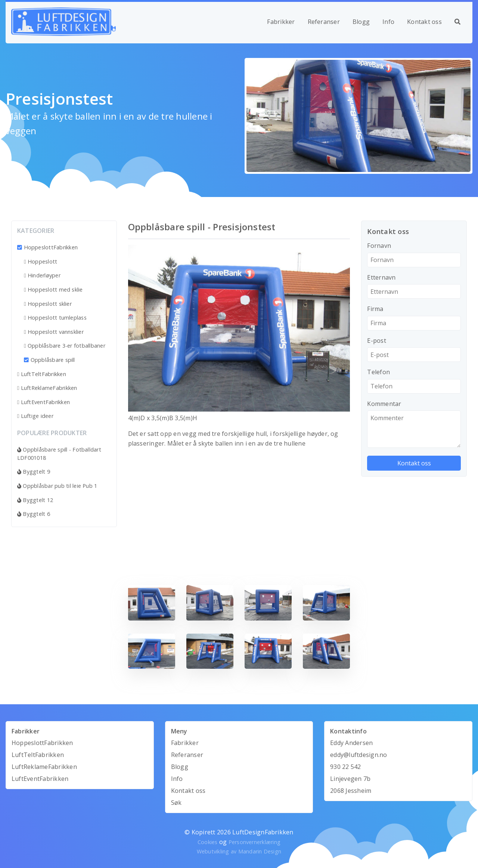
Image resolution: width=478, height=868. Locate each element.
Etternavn (381, 277)
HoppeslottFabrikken (47, 247)
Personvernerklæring (255, 842)
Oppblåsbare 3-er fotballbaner (65, 346)
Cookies (208, 842)
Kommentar (384, 404)
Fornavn (379, 246)
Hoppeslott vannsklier (54, 332)
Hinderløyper (42, 275)
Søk (176, 803)
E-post (376, 341)
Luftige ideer (35, 416)
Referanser (324, 22)
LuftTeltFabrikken (42, 374)
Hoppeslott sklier (48, 304)
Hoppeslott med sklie (53, 290)
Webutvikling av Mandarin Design (239, 851)
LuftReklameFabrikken (47, 388)
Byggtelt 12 (35, 500)
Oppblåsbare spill (49, 360)
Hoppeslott (41, 261)
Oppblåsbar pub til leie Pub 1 (57, 486)
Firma (375, 309)
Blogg (361, 22)
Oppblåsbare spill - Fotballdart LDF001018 (59, 454)
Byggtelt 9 (34, 472)
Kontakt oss (424, 22)
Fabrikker (281, 22)
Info (388, 22)
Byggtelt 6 (34, 514)
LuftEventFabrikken (44, 402)
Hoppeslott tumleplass (55, 318)
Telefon (378, 372)
